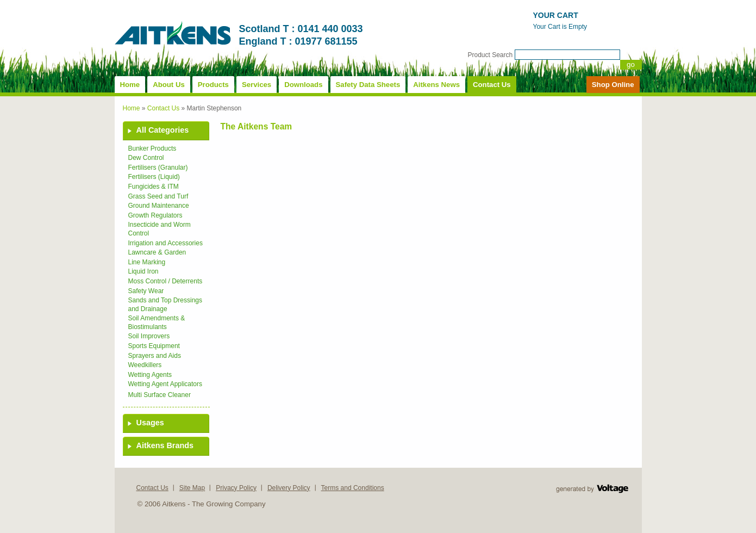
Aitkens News (436, 85)
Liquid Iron (143, 271)
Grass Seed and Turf (158, 196)
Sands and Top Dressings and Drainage (165, 305)
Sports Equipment (154, 346)
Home (130, 85)
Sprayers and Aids (155, 356)
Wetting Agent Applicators (165, 384)
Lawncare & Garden (157, 252)
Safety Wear (146, 291)
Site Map (192, 488)
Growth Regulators (155, 215)
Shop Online (613, 85)
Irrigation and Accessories (165, 243)
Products (213, 85)
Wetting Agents (150, 375)
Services (257, 85)
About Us (169, 85)
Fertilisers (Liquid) (154, 177)
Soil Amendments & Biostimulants (157, 323)
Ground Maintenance (159, 206)
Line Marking (147, 262)
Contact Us (492, 85)
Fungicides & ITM (154, 187)
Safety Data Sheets (368, 85)
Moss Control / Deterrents (165, 281)
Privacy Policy (236, 488)
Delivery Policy (289, 488)
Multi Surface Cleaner (160, 395)
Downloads (303, 85)
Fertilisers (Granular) (158, 168)
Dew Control (146, 158)
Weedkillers (145, 365)
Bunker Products (152, 148)
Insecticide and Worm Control (160, 229)
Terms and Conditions (353, 488)
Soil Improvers (149, 336)
